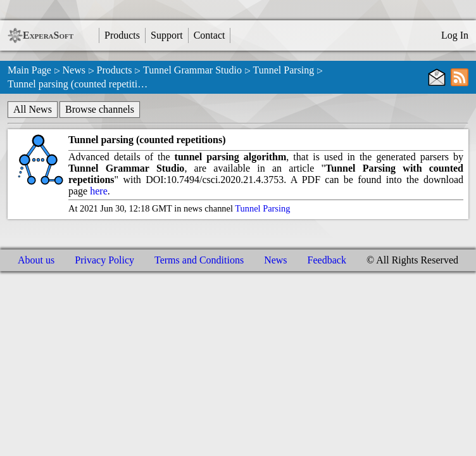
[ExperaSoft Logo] (15, 35)
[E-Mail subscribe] (437, 77)
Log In (455, 35)
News (73, 70)
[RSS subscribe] (460, 77)
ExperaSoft (48, 35)
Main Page (29, 70)
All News (33, 109)
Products (122, 35)
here (99, 191)
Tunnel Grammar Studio (192, 70)
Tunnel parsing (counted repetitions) (147, 140)
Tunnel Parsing (284, 70)
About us (36, 260)
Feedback (327, 260)
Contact (210, 35)
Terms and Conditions (199, 260)
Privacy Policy (104, 260)
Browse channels (100, 109)
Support (167, 35)
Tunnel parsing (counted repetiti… (78, 84)
